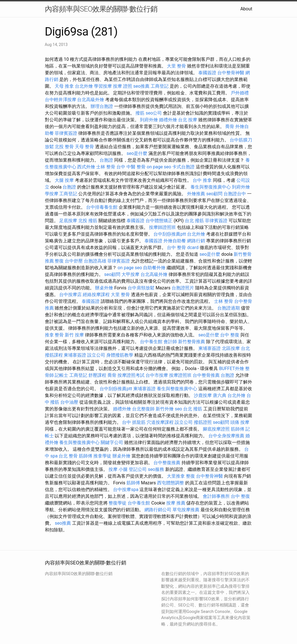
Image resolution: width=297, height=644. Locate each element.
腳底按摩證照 (216, 429)
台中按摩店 (70, 295)
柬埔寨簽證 (209, 348)
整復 (59, 261)
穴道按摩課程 (160, 422)
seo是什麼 (137, 153)
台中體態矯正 (159, 221)
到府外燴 (149, 120)
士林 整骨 (106, 167)
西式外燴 (86, 167)
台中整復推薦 (167, 463)
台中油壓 (69, 402)
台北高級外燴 (91, 100)
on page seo (159, 167)
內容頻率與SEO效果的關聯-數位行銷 (101, 9)
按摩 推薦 (176, 503)
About (246, 9)
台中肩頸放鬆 (141, 288)
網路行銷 (196, 241)
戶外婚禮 (240, 93)
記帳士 (61, 375)
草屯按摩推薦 (186, 510)
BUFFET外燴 (232, 369)
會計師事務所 (216, 496)
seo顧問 (214, 194)
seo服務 (156, 469)
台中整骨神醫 (231, 73)
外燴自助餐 (175, 241)
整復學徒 (118, 503)
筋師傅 (238, 429)
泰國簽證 (207, 73)
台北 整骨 (68, 456)
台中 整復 (230, 335)
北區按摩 (231, 348)
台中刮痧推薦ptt (170, 234)
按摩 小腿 (118, 469)
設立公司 (96, 355)
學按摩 (52, 194)
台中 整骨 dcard (183, 247)
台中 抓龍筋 (134, 422)
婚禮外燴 (168, 120)
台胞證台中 (235, 194)
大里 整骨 (176, 66)
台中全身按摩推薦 (226, 436)
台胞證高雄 (95, 261)
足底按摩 (68, 221)
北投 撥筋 (88, 221)
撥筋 (140, 113)
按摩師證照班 (162, 227)
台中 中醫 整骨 (131, 167)
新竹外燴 (165, 409)
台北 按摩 (188, 120)
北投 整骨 (64, 147)
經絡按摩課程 (96, 295)
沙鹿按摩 (203, 395)
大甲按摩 (130, 274)
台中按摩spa (126, 490)
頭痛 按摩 (240, 422)
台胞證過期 (229, 308)
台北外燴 (84, 86)
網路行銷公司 (158, 510)
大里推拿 (176, 476)
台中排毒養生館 (102, 207)
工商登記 (160, 86)
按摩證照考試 (131, 375)
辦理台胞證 (102, 106)
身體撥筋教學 (120, 355)
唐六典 (220, 395)
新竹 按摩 (74, 335)
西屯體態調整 (171, 483)
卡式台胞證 (183, 167)
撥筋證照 (203, 422)
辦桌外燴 (104, 288)
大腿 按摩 (64, 180)
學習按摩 (103, 86)
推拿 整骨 (54, 335)
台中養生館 (151, 342)
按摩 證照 (123, 86)
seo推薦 (141, 86)
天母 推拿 (64, 86)
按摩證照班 (180, 375)
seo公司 (154, 113)
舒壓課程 (97, 375)
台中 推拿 (202, 180)
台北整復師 (143, 409)
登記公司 (138, 469)
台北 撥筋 (194, 221)
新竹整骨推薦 (192, 342)
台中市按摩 (157, 375)
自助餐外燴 (154, 268)
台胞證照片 (183, 288)
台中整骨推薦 (206, 375)
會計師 (170, 342)
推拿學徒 (102, 456)
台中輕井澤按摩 (61, 100)
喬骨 (230, 126)
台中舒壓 (74, 261)
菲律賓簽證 (66, 133)
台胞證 (106, 160)
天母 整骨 (84, 147)
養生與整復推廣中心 (211, 187)
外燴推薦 (196, 194)
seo (178, 409)
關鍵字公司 (112, 442)
